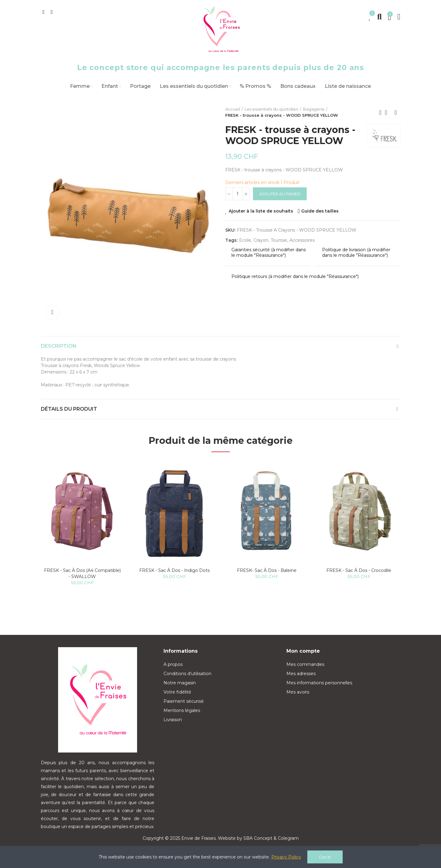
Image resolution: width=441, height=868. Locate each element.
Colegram (288, 838)
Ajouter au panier (280, 194)
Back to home (388, 112)
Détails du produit (69, 409)
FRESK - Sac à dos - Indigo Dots (174, 570)
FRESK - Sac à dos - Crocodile (359, 570)
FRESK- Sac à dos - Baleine (267, 570)
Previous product (380, 112)
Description (59, 346)
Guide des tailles (320, 211)
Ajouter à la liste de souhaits (261, 211)
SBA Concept (258, 838)
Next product (396, 112)
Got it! (325, 857)
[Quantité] (238, 194)
